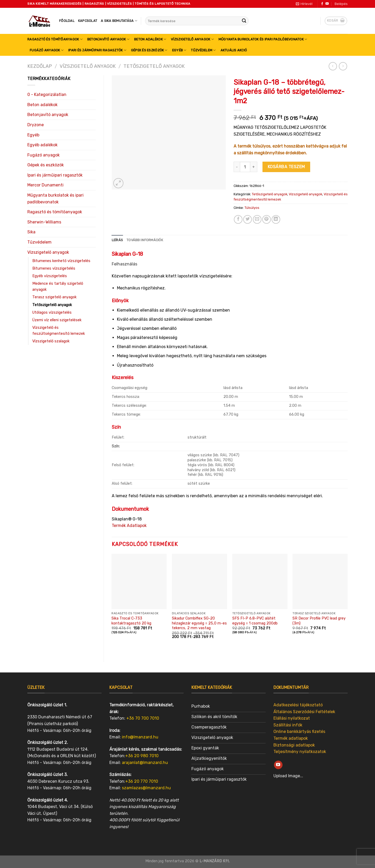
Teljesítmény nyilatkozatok (300, 752)
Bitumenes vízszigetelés (54, 268)
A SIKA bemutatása (119, 21)
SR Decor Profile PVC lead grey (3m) (319, 621)
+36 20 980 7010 (142, 756)
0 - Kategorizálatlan (47, 95)
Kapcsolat (88, 21)
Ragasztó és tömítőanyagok (55, 39)
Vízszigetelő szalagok (51, 341)
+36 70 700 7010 (143, 718)
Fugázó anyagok (47, 50)
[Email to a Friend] (257, 219)
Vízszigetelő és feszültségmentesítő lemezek (59, 331)
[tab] (117, 240)
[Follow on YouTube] (327, 4)
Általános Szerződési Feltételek (304, 712)
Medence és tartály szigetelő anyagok (58, 287)
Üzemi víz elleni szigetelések (57, 320)
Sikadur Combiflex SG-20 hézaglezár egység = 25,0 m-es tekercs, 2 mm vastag (199, 623)
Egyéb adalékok (42, 145)
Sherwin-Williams (44, 222)
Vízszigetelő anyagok (192, 39)
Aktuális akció (234, 50)
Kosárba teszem (286, 167)
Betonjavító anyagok (108, 39)
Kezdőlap (40, 66)
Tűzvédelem (203, 50)
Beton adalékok (150, 39)
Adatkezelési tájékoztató (298, 705)
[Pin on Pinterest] (267, 219)
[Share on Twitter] (248, 219)
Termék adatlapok (291, 738)
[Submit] (244, 21)
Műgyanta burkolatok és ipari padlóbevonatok (263, 39)
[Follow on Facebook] (322, 4)
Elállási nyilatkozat (292, 718)
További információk (145, 240)
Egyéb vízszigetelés (50, 276)
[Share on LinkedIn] (276, 219)
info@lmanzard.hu (140, 737)
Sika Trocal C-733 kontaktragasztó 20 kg (131, 621)
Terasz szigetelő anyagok (54, 297)
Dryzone (36, 125)
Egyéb (179, 50)
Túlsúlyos (252, 208)
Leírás (117, 240)
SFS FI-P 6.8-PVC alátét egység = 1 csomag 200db (255, 621)
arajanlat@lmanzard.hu (145, 763)
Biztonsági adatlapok (294, 745)
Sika (31, 232)
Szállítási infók (288, 725)
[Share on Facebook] (238, 219)
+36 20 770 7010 (142, 781)
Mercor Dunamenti (45, 185)
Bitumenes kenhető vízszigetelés (61, 261)
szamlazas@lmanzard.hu (146, 788)
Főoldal (67, 21)
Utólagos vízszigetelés (52, 312)
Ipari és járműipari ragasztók (97, 50)
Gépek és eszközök (149, 50)
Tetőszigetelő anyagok (154, 66)
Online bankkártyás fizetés (299, 732)
